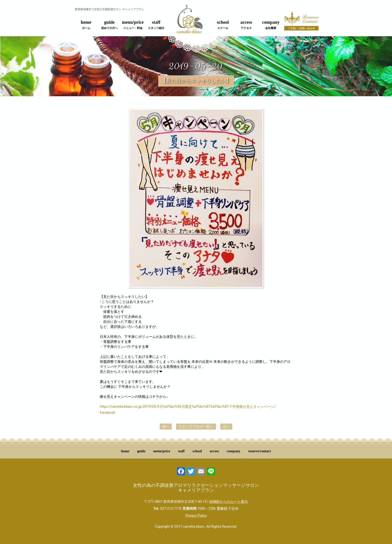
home (86, 25)
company (271, 25)
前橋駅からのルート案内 (228, 502)
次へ (226, 427)
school (223, 25)
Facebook (107, 413)
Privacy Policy (196, 516)
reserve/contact (260, 451)
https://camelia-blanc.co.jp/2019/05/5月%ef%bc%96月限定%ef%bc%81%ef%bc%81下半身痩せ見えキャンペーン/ (188, 407)
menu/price (133, 25)
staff (156, 25)
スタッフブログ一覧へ (196, 427)
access (246, 25)
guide (109, 25)
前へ (166, 427)
